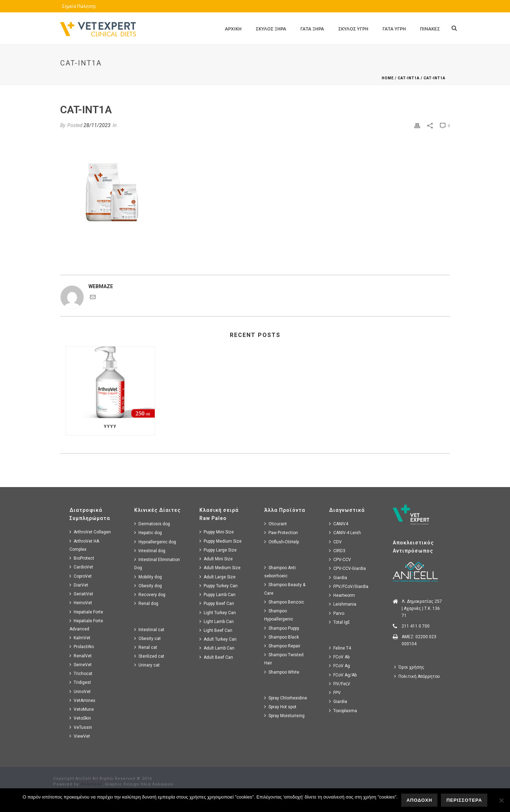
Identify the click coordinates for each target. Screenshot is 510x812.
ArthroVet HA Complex (84, 545)
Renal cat (146, 647)
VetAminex (82, 700)
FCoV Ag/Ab (343, 675)
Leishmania (343, 604)
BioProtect (82, 558)
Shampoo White (282, 672)
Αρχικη (233, 29)
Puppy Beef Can (217, 603)
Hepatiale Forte (86, 612)
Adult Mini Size (216, 559)
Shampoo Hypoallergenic (279, 615)
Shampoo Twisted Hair (284, 659)
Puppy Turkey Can (219, 586)
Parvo (337, 613)
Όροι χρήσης (409, 667)
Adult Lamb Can (217, 648)
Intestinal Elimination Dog (157, 564)
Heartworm (342, 595)
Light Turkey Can (218, 613)
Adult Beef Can (216, 657)
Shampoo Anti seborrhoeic (280, 572)
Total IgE (339, 622)
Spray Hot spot (280, 707)
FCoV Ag (339, 666)
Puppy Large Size (218, 550)
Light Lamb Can (217, 621)
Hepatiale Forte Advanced (86, 625)
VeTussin (81, 727)
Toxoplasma (343, 711)
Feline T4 (340, 648)
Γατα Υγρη (394, 29)
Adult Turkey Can (218, 639)
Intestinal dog (150, 551)
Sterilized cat (149, 656)
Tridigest (80, 682)
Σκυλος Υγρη (353, 29)
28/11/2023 (97, 125)
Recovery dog (150, 594)
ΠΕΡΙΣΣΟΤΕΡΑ (464, 800)
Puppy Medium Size (220, 541)
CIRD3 (337, 551)
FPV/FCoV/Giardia (349, 586)
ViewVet (80, 736)
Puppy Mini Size (217, 532)
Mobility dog (148, 577)
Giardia (338, 577)
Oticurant (276, 524)
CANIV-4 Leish (345, 533)
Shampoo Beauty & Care (285, 589)
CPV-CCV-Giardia (347, 568)
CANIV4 (339, 524)
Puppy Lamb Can (217, 594)
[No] (501, 800)
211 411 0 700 (416, 626)
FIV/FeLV (340, 684)
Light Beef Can (216, 630)
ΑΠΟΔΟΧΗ (420, 800)
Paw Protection (281, 533)
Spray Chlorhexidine (286, 698)
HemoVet (81, 603)
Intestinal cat (149, 630)
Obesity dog (148, 586)
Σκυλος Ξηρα (271, 29)
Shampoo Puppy (282, 628)
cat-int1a (409, 78)
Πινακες (430, 29)
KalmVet (80, 638)
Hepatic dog (148, 533)
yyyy (110, 427)
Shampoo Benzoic (284, 602)
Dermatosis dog (152, 524)
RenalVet (81, 656)
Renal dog (146, 603)
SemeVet (81, 665)
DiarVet (79, 585)
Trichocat (81, 673)
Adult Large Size (217, 577)
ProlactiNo (82, 647)
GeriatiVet (81, 594)
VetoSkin (80, 718)
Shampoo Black (282, 637)
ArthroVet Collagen (90, 532)
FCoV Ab (339, 657)
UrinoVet (80, 691)
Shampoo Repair (282, 646)
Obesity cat (148, 638)
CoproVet (81, 576)
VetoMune (82, 709)
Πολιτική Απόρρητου (417, 676)
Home (388, 78)
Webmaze (91, 784)
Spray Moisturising (284, 716)
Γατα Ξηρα (312, 29)
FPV (335, 693)
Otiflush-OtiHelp (282, 542)
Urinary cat (147, 665)
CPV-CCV (340, 559)
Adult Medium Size (220, 568)
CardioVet (81, 567)
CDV (335, 542)
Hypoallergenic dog (155, 542)
